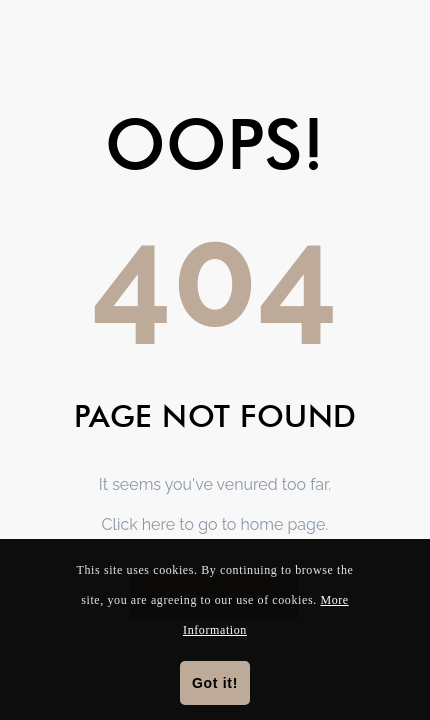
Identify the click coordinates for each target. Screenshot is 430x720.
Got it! (215, 683)
